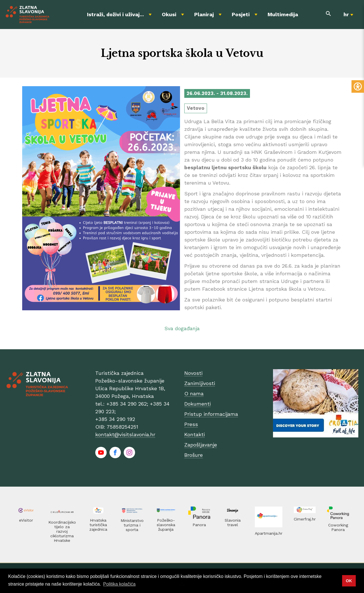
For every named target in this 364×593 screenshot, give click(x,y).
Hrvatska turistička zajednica (98, 525)
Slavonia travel (233, 522)
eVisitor (26, 520)
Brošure (194, 455)
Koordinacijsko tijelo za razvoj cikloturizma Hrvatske (62, 531)
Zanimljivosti (200, 383)
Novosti (193, 373)
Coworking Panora (338, 527)
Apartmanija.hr (269, 533)
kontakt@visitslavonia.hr (125, 434)
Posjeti (241, 14)
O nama (194, 393)
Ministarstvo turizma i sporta (132, 525)
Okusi (169, 14)
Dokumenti (197, 404)
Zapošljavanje (201, 445)
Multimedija (283, 14)
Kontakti (195, 434)
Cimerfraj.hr (305, 519)
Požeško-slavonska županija (166, 525)
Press (191, 424)
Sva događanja (182, 328)
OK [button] (349, 581)
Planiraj (204, 14)
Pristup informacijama (211, 414)
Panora (199, 525)
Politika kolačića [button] (119, 584)
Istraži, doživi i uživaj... (115, 14)
